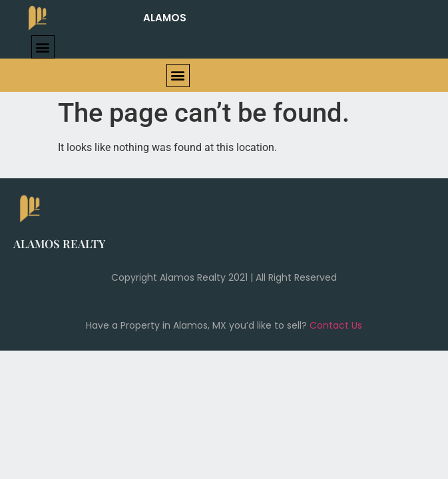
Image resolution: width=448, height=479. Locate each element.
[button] (43, 47)
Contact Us (336, 325)
